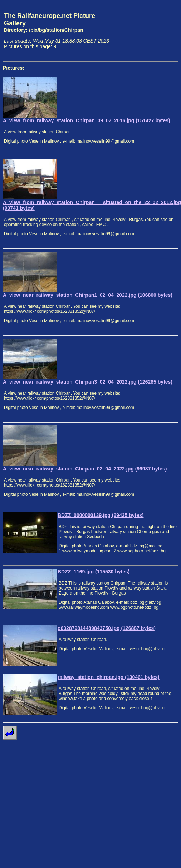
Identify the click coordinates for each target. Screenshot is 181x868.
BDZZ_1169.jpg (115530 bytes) (94, 572)
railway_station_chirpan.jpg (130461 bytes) (109, 677)
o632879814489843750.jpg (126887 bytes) (107, 628)
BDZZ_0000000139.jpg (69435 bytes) (101, 515)
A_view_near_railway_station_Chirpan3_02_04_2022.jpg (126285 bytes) (88, 382)
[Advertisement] (145, 31)
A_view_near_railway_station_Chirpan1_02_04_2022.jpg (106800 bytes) (88, 295)
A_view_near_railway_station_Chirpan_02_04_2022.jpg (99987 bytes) (85, 469)
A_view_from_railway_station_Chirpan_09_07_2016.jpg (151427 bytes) (87, 120)
